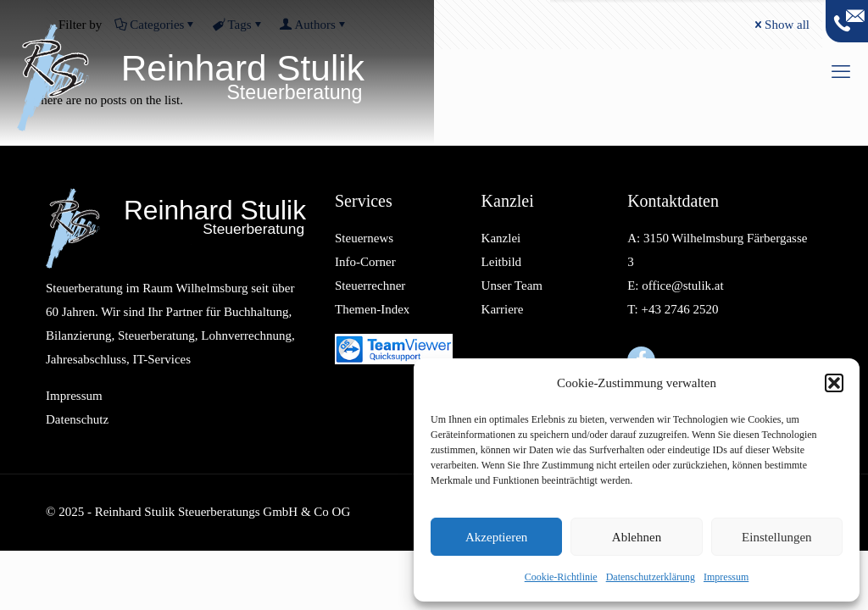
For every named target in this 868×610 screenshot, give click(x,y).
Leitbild (502, 262)
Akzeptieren (496, 537)
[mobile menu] (841, 72)
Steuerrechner (370, 286)
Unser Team (512, 286)
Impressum (726, 577)
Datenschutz (77, 419)
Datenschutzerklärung (651, 577)
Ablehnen (637, 537)
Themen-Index (372, 309)
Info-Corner (365, 262)
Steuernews (364, 238)
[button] (834, 383)
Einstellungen (777, 537)
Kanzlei (501, 238)
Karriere (503, 309)
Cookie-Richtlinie (561, 577)
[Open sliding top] (847, 21)
